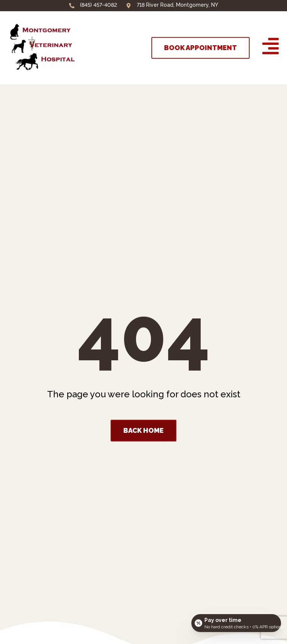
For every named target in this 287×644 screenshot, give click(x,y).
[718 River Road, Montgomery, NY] (129, 6)
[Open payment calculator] (236, 622)
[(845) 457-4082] (72, 6)
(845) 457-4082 (98, 5)
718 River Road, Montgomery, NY (178, 5)
